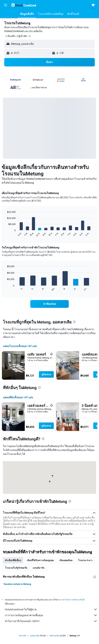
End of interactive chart (6, 234)
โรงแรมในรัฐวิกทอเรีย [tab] (16, 568)
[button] (6, 5)
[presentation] (74, 322)
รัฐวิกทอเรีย (54, 636)
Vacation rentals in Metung (17, 584)
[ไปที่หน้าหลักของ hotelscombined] (24, 5)
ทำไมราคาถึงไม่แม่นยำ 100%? (51, 621)
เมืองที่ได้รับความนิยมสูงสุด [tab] (40, 560)
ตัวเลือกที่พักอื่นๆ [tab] (13, 560)
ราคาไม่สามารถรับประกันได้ (73, 600)
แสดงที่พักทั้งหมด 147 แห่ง (18, 397)
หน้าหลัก (23, 636)
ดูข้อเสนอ (46, 374)
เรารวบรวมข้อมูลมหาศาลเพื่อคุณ (51, 615)
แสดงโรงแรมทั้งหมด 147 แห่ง (20, 346)
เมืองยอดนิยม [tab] (66, 560)
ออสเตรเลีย (35, 636)
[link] (49, 304)
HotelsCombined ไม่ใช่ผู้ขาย (51, 609)
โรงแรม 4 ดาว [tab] (85, 560)
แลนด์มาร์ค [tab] (39, 568)
